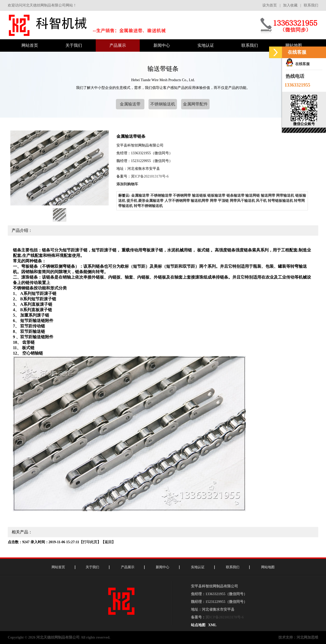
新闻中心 (162, 567)
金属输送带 (130, 104)
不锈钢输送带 (161, 196)
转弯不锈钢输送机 (148, 206)
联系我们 (311, 5)
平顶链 (223, 201)
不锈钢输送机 (163, 104)
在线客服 (298, 64)
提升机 (132, 201)
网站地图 (268, 567)
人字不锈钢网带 (177, 201)
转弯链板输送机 (280, 201)
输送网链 (253, 196)
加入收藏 (290, 5)
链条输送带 (235, 196)
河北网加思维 (307, 637)
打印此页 (90, 542)
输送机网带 (200, 201)
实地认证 (198, 567)
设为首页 (270, 5)
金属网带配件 (195, 104)
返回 (108, 542)
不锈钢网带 (182, 196)
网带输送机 (285, 196)
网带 (213, 201)
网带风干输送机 (242, 201)
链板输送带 (216, 196)
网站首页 (58, 567)
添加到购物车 (127, 184)
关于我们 (92, 567)
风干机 (261, 201)
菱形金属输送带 (151, 201)
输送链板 (199, 196)
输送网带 (268, 196)
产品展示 (128, 567)
